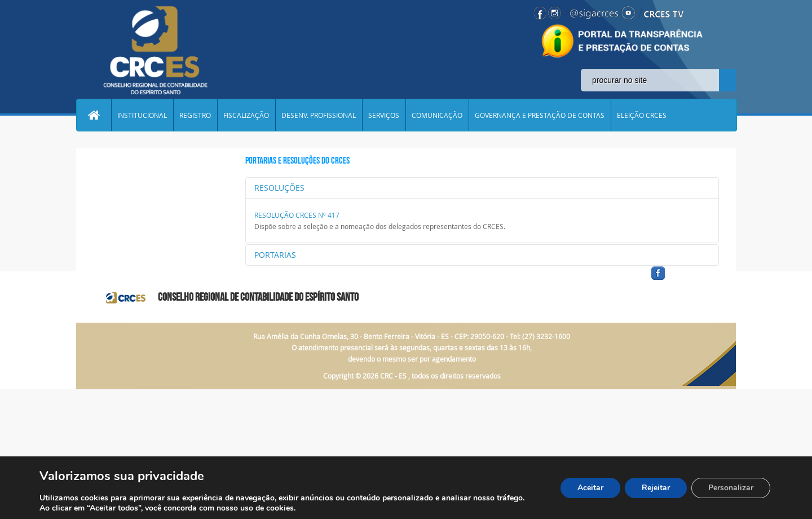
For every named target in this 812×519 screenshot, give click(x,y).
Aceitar (590, 488)
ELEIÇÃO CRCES (642, 115)
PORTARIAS (275, 255)
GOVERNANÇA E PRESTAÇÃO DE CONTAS (540, 115)
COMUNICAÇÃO (437, 115)
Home (94, 115)
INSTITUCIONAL (142, 115)
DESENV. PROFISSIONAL (319, 115)
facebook (685, 280)
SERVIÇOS (384, 115)
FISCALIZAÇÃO (246, 115)
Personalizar (731, 488)
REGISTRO (195, 115)
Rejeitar (656, 488)
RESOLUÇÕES (279, 188)
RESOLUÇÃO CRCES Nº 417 (297, 215)
